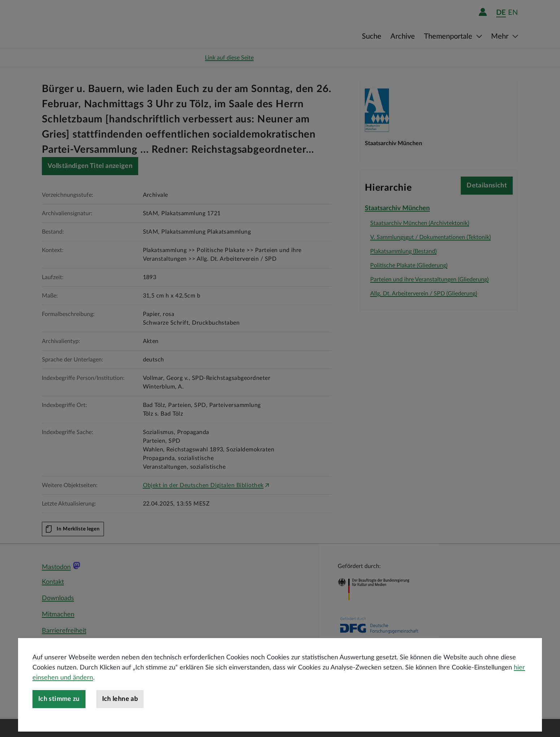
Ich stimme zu (59, 699)
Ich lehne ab (120, 699)
